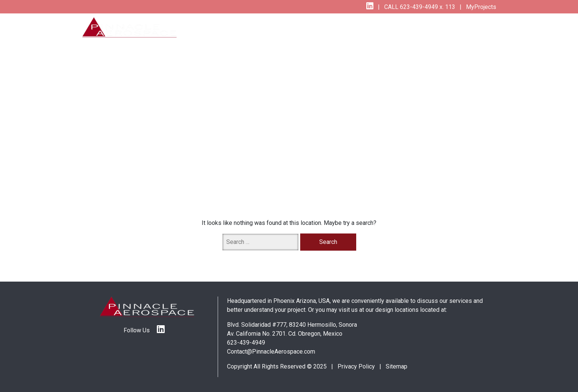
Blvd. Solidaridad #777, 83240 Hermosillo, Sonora (292, 325)
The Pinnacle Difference (382, 27)
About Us (442, 27)
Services (250, 27)
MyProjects (480, 7)
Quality (286, 27)
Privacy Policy (356, 366)
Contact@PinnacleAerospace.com (271, 352)
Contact (480, 27)
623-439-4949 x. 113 (427, 7)
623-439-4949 (246, 343)
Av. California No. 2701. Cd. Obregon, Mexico (285, 334)
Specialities (322, 27)
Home (219, 27)
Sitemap (397, 366)
